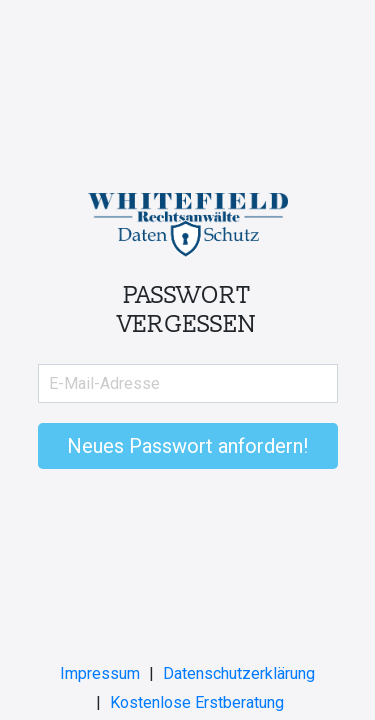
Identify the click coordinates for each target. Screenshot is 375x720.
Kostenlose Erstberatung (197, 702)
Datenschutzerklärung (239, 673)
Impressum (100, 673)
